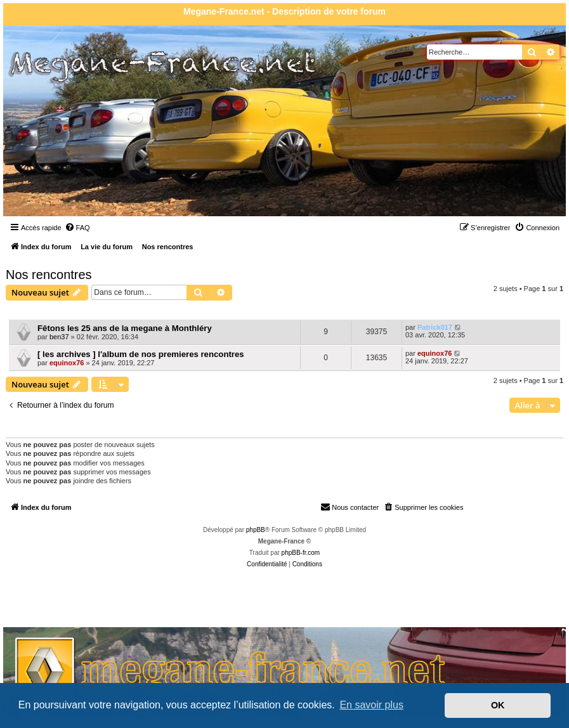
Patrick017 (435, 327)
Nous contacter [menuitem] (350, 507)
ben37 (59, 337)
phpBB (256, 530)
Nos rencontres (49, 275)
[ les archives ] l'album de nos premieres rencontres (141, 354)
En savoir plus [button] (371, 705)
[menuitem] (77, 228)
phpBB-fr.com (301, 553)
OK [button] (498, 705)
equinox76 (67, 363)
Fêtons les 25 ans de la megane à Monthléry (125, 328)
